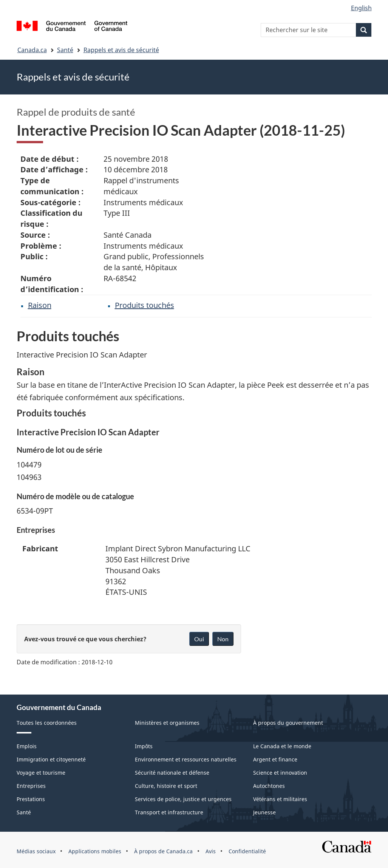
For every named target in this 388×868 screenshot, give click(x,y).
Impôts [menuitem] (144, 746)
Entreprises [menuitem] (31, 786)
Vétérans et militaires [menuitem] (280, 799)
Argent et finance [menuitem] (275, 759)
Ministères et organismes (167, 723)
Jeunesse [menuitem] (264, 812)
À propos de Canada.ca (163, 851)
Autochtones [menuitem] (269, 786)
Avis (211, 851)
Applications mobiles (95, 851)
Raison (40, 305)
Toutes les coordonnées (47, 723)
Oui (199, 639)
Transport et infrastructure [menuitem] (169, 812)
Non (223, 639)
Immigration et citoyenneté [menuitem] (51, 759)
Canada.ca (32, 50)
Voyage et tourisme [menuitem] (41, 773)
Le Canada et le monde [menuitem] (282, 746)
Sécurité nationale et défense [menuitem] (172, 773)
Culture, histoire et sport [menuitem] (166, 786)
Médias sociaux (36, 851)
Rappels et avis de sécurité (121, 50)
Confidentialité (247, 851)
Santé (65, 50)
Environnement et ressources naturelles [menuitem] (186, 759)
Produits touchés (145, 305)
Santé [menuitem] (24, 812)
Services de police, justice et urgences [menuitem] (183, 799)
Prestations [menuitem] (31, 799)
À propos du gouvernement (288, 723)
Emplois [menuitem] (27, 746)
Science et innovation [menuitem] (280, 773)
